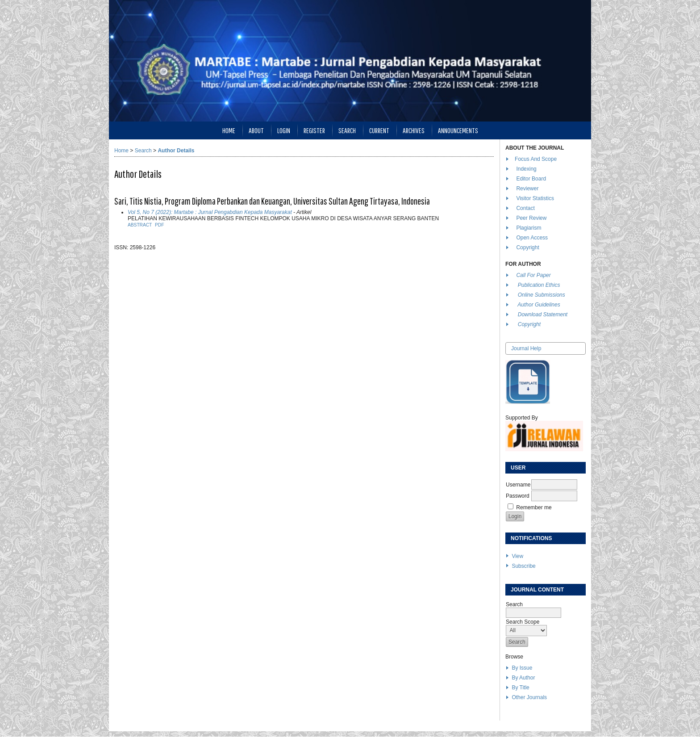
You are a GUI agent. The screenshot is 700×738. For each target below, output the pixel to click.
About (256, 130)
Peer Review (531, 218)
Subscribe (523, 566)
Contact (525, 208)
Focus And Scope (536, 159)
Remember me (534, 507)
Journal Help (526, 348)
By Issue (522, 668)
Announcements (458, 130)
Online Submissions (542, 295)
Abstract (140, 225)
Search (347, 130)
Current (379, 130)
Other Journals (529, 697)
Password (518, 496)
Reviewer (527, 189)
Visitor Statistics (535, 198)
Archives (414, 130)
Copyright (528, 247)
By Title (520, 688)
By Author (523, 678)
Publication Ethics (539, 285)
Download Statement (543, 314)
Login (284, 130)
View (517, 556)
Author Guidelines (539, 305)
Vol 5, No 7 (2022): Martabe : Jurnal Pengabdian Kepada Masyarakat (210, 212)
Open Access (533, 238)
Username (518, 485)
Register (314, 130)
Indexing (526, 169)
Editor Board (531, 179)
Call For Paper (533, 275)
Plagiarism (529, 228)
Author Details (176, 151)
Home (229, 130)
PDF (159, 225)
